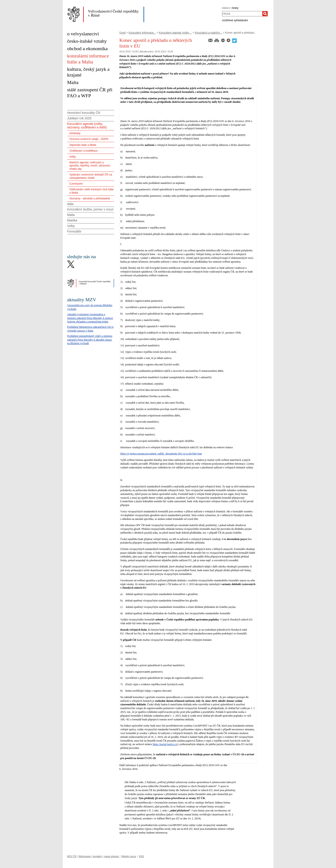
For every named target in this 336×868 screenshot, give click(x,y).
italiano (226, 8)
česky (235, 8)
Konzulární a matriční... (208, 33)
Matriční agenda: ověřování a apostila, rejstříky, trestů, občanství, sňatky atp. (90, 166)
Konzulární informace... (142, 33)
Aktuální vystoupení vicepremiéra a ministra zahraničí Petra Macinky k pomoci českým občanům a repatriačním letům (90, 318)
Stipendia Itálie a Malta (83, 145)
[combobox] (242, 14)
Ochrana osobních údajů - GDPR (89, 139)
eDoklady (75, 133)
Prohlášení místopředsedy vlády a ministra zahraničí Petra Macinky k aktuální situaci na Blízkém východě (90, 340)
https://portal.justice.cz (165, 744)
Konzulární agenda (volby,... (175, 33)
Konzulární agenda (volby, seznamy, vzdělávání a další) (87, 126)
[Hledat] (265, 14)
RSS (141, 856)
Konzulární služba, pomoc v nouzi (90, 209)
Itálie (71, 204)
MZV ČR (72, 856)
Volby (73, 157)
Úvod (123, 33)
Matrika (72, 220)
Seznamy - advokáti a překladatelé (90, 198)
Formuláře (74, 231)
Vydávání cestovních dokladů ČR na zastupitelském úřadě (91, 176)
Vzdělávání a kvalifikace (84, 151)
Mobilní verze (129, 856)
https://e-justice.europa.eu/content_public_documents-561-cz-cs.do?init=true (161, 454)
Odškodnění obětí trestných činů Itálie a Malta (92, 191)
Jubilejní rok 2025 (79, 118)
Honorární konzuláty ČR (84, 113)
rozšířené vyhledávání (235, 20)
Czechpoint (76, 184)
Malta (71, 215)
